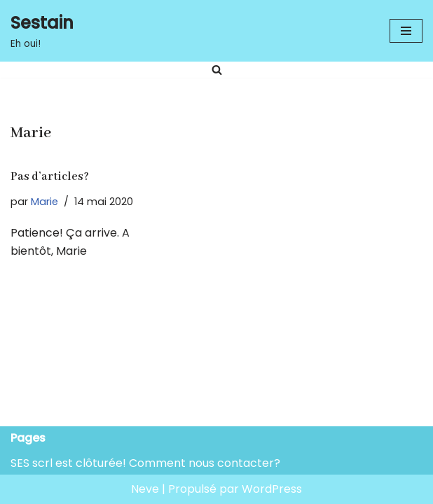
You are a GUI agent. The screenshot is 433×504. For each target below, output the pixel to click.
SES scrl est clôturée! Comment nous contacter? (145, 463)
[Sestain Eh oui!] (42, 31)
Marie (44, 202)
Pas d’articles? (50, 177)
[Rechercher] (217, 70)
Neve (145, 489)
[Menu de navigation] (406, 31)
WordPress (272, 489)
